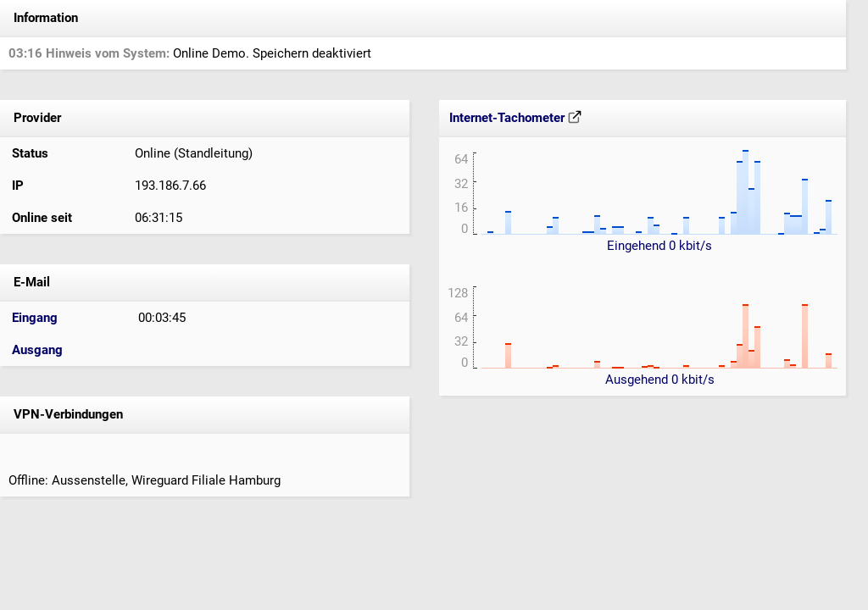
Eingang (35, 318)
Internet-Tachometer (515, 118)
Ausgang (37, 350)
